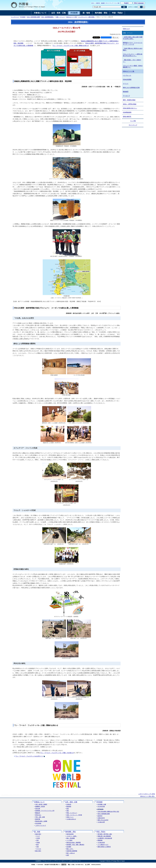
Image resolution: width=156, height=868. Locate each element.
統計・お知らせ (71, 853)
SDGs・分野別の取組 (130, 104)
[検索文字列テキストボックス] (107, 7)
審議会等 (38, 813)
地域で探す (38, 834)
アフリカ (39, 849)
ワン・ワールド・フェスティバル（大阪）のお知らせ (57, 753)
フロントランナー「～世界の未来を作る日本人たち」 (133, 55)
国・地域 (37, 832)
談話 (68, 809)
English (126, 3)
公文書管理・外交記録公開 (105, 838)
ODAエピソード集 (71, 17)
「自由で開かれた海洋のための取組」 (133, 49)
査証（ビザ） (70, 849)
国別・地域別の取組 (129, 100)
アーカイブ (126, 96)
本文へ (93, 3)
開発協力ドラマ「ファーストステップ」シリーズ (133, 43)
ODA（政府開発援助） (48, 17)
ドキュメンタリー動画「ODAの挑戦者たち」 (133, 66)
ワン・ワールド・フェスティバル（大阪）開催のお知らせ (71, 46)
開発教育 (126, 92)
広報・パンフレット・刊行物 (74, 815)
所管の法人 (38, 815)
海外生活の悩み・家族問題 (74, 843)
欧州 (37, 845)
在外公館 (38, 809)
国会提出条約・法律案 (41, 821)
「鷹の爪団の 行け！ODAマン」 (132, 61)
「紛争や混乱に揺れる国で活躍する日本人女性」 (133, 38)
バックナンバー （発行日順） (87, 17)
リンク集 (117, 3)
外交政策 (23, 17)
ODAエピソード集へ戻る (147, 796)
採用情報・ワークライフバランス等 (45, 811)
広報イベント (70, 817)
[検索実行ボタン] (124, 7)
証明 (68, 855)
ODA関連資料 (127, 112)
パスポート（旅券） (72, 836)
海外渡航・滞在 (70, 832)
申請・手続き (101, 832)
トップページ (15, 17)
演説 (68, 811)
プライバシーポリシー (61, 861)
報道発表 (69, 807)
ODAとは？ (126, 29)
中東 (37, 847)
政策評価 (38, 819)
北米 (37, 840)
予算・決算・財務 (40, 817)
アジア (38, 836)
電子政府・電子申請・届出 (105, 834)
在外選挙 (69, 847)
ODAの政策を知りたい (130, 108)
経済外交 (100, 816)
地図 (65, 865)
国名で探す (38, 851)
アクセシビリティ (48, 861)
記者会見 (69, 804)
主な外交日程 (101, 807)
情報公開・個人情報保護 (104, 836)
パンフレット (127, 75)
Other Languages (139, 3)
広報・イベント (60, 17)
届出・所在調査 (71, 838)
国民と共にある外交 (103, 820)
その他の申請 (101, 843)
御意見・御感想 (100, 3)
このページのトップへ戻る (147, 794)
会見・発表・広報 (71, 802)
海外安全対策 (70, 834)
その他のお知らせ (71, 819)
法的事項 (38, 861)
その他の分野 (101, 822)
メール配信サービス (103, 845)
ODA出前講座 (127, 79)
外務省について (39, 802)
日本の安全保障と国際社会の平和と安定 (108, 812)
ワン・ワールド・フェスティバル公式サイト (29, 756)
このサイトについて (41, 826)
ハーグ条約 (69, 840)
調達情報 (100, 840)
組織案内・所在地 (40, 807)
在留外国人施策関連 (72, 851)
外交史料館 (38, 823)
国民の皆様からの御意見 (104, 847)
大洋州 (38, 838)
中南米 (38, 843)
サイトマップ (110, 3)
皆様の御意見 (127, 117)
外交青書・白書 (102, 804)
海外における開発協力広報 (131, 88)
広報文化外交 (101, 818)
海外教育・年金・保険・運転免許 (75, 845)
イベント (126, 84)
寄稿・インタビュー (72, 813)
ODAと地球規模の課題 (33, 17)
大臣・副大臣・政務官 (41, 804)
